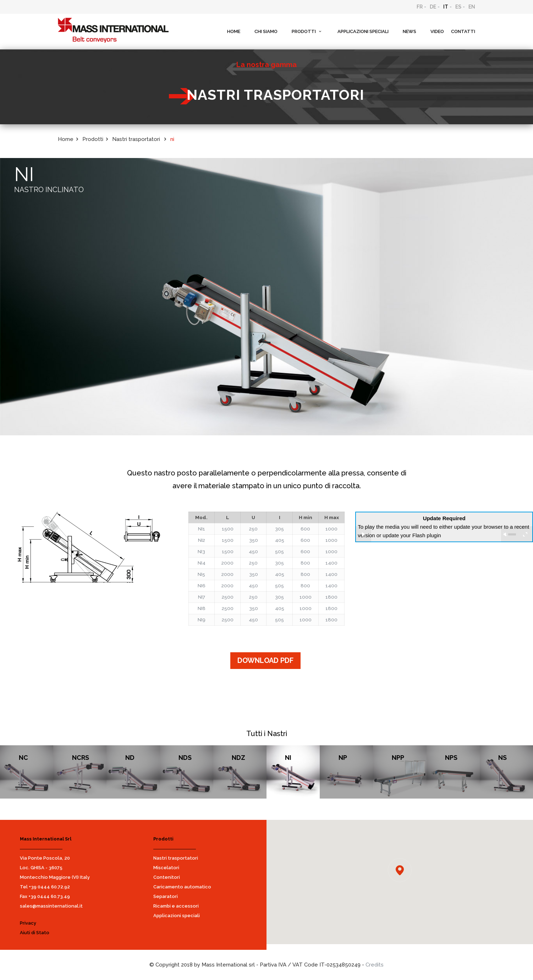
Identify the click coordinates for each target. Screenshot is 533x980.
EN (472, 7)
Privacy (28, 923)
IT (446, 7)
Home (66, 139)
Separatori (166, 896)
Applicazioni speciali (177, 916)
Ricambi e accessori (176, 906)
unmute (505, 534)
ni (172, 139)
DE (433, 7)
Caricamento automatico (182, 887)
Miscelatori (166, 868)
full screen (525, 534)
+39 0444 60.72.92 (49, 887)
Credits (375, 965)
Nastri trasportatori (176, 858)
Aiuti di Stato (35, 933)
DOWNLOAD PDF (265, 660)
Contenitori (167, 877)
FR (420, 7)
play (363, 534)
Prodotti (93, 139)
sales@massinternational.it (51, 906)
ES (458, 7)
